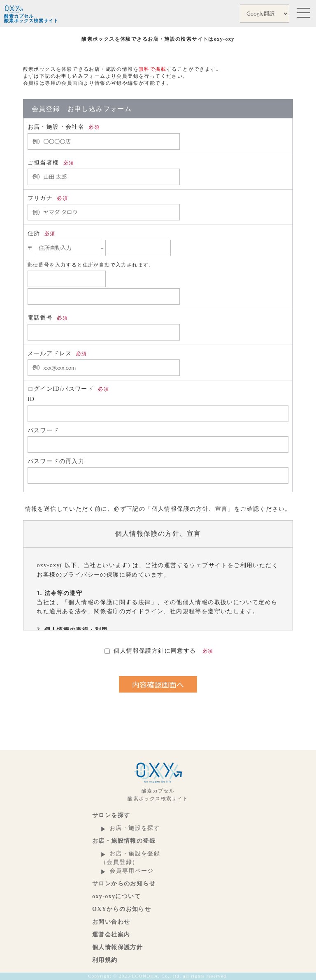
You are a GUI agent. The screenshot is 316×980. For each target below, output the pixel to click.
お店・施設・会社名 (64, 127)
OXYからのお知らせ (122, 909)
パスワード (43, 430)
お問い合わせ (111, 922)
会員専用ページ (132, 871)
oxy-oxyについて (116, 896)
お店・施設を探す (135, 828)
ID (31, 399)
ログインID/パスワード (68, 389)
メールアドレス (57, 353)
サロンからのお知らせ (124, 884)
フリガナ (48, 198)
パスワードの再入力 (56, 461)
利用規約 (105, 960)
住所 (42, 233)
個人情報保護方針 (117, 947)
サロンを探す (111, 815)
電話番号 (48, 318)
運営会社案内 (111, 935)
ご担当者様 (51, 163)
